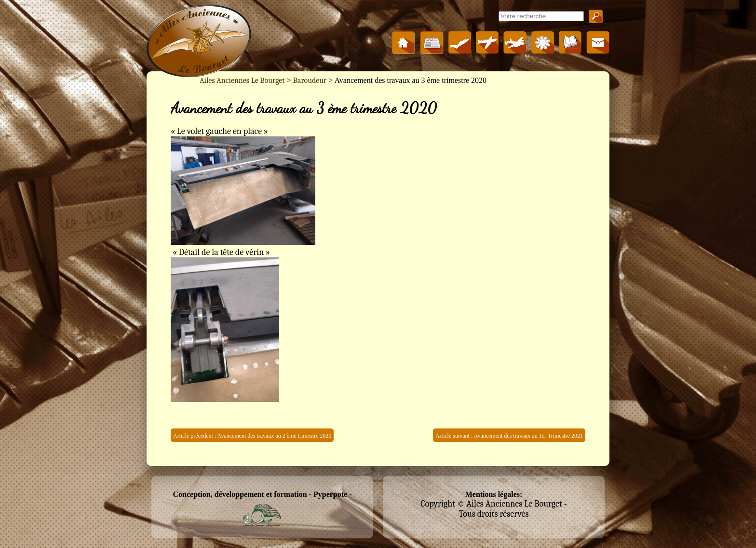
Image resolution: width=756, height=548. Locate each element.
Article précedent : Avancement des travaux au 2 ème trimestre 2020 (252, 436)
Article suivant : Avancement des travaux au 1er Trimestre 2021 (509, 436)
